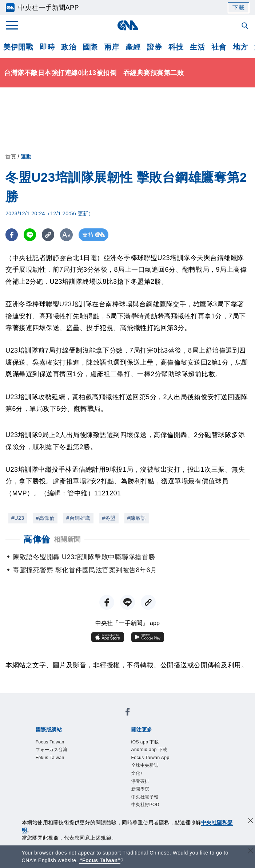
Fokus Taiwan (50, 758)
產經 (133, 47)
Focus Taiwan (50, 742)
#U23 (18, 518)
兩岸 (111, 47)
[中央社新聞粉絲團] (128, 713)
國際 (90, 47)
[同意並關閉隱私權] (251, 822)
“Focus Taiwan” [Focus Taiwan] (100, 860)
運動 (26, 157)
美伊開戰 (18, 47)
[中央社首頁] (127, 25)
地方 (240, 47)
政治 (69, 47)
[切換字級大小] (67, 235)
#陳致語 (137, 518)
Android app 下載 (149, 750)
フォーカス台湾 (52, 750)
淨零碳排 (140, 781)
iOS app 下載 (145, 742)
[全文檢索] (246, 26)
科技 (176, 47)
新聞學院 (140, 789)
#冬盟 (109, 518)
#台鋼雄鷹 (78, 518)
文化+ (137, 773)
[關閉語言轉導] (251, 852)
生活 (197, 47)
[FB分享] (12, 235)
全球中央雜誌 (145, 765)
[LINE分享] (30, 235)
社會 (219, 47)
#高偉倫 (45, 518)
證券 (154, 47)
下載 (238, 7)
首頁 (11, 157)
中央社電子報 (145, 797)
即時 (47, 47)
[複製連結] (49, 235)
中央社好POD (146, 805)
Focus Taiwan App (150, 758)
